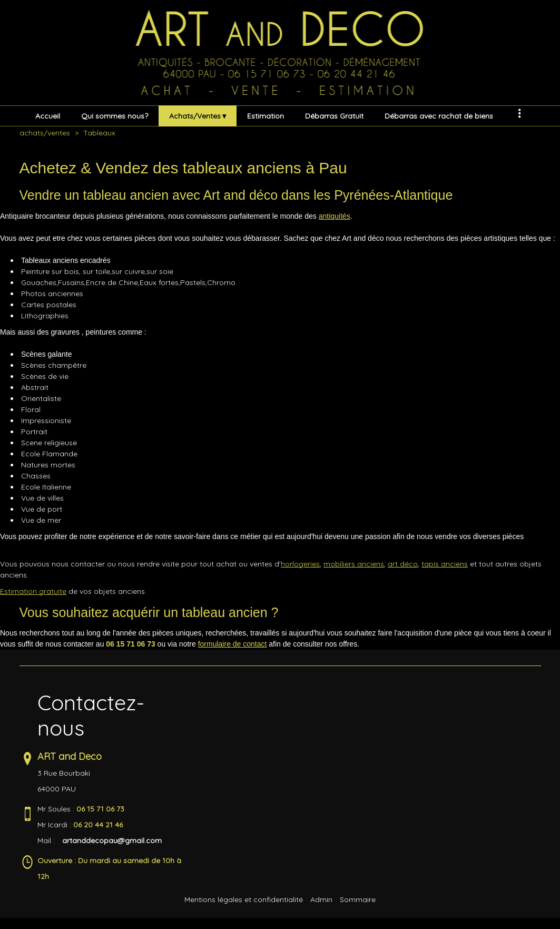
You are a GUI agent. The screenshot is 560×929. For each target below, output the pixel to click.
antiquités (335, 216)
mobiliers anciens (354, 564)
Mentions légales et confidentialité (244, 899)
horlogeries (300, 564)
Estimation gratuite (33, 591)
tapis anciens (445, 564)
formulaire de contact (233, 644)
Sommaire (358, 899)
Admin (321, 899)
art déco (403, 564)
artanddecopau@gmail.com (112, 840)
